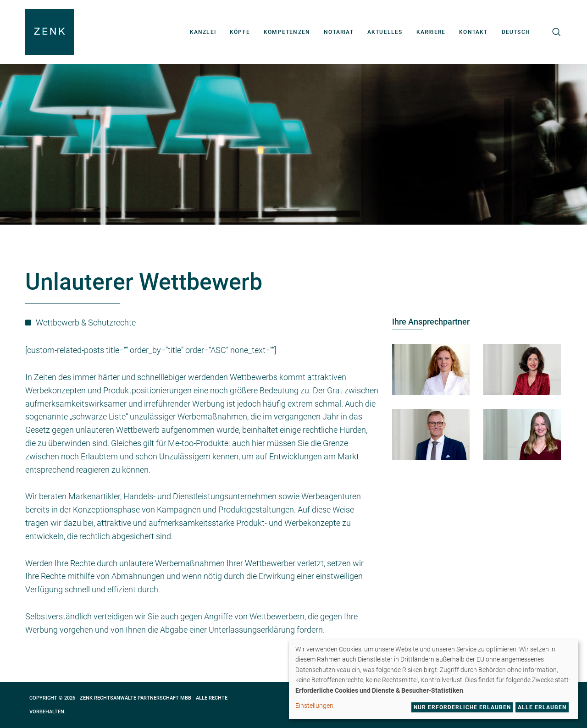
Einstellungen (314, 706)
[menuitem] (516, 32)
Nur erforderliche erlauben (462, 707)
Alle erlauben (542, 707)
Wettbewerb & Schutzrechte (86, 323)
